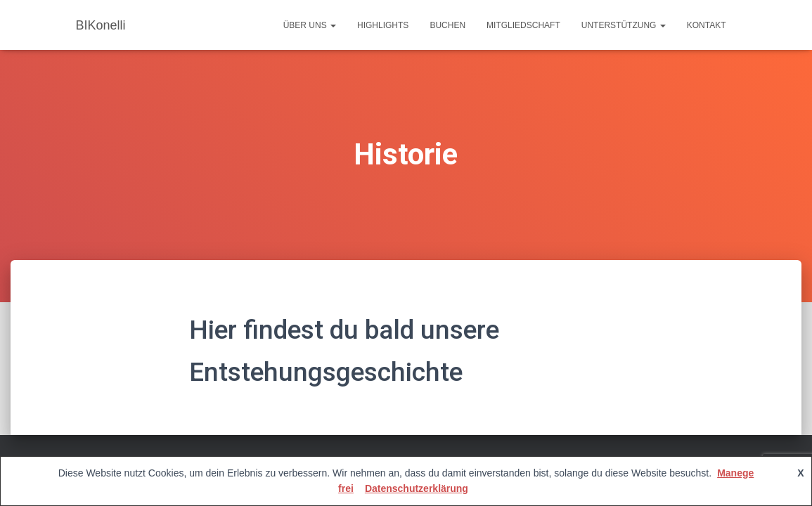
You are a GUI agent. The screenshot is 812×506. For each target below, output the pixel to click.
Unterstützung (624, 25)
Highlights (383, 25)
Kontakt (707, 25)
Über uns (310, 25)
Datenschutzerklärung (417, 488)
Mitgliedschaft (523, 25)
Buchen (447, 25)
